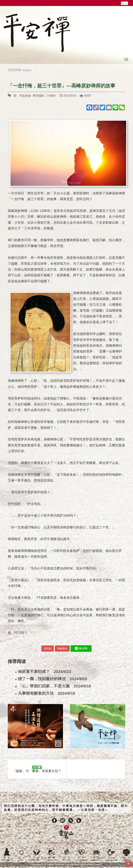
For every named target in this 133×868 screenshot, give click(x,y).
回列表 (48, 649)
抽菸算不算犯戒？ (43, 672)
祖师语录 (27, 70)
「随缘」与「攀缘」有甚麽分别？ (37, 769)
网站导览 (71, 843)
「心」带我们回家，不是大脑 (53, 686)
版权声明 (84, 843)
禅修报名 (62, 649)
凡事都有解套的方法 (45, 693)
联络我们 (59, 843)
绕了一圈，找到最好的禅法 (51, 679)
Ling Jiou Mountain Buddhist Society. (83, 865)
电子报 (48, 843)
